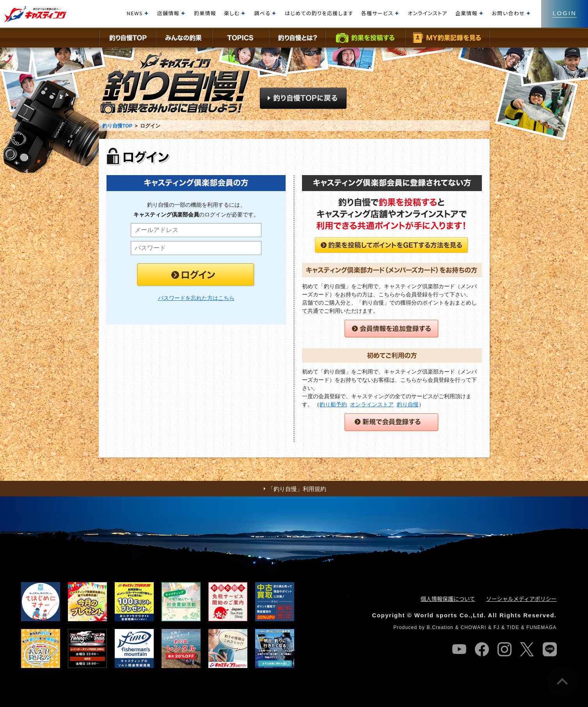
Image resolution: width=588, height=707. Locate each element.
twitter (527, 649)
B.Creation (440, 627)
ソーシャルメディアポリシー (521, 599)
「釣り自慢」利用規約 (297, 489)
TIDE (513, 627)
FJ (497, 627)
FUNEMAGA (542, 627)
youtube (459, 649)
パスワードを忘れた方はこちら (196, 298)
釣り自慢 (408, 404)
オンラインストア (372, 404)
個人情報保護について (448, 599)
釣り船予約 (333, 404)
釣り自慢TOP (117, 126)
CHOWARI (473, 627)
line (550, 649)
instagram (505, 649)
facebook (482, 649)
